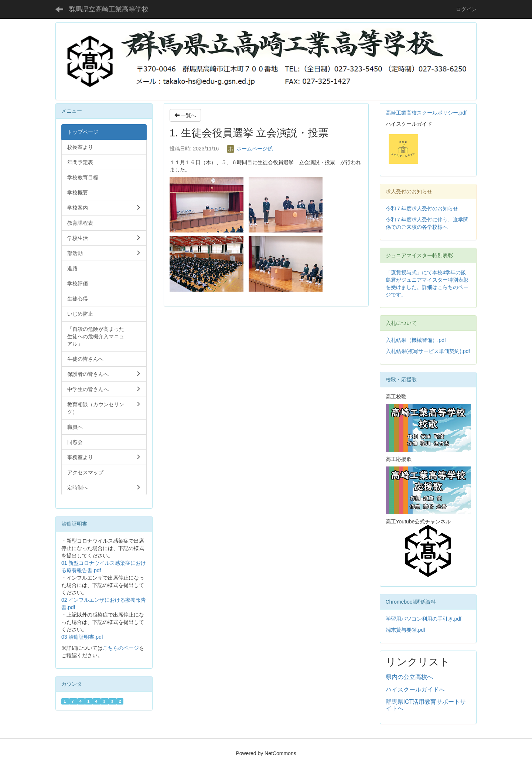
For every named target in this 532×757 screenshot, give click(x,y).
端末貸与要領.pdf (405, 630)
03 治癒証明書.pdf (82, 637)
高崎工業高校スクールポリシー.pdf (426, 113)
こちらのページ (121, 648)
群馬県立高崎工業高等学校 (109, 9)
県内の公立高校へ (409, 677)
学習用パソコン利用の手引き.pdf (424, 619)
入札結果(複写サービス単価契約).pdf (428, 351)
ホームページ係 (250, 149)
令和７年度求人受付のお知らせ (422, 208)
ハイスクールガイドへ (415, 690)
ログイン (466, 9)
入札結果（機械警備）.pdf (416, 340)
